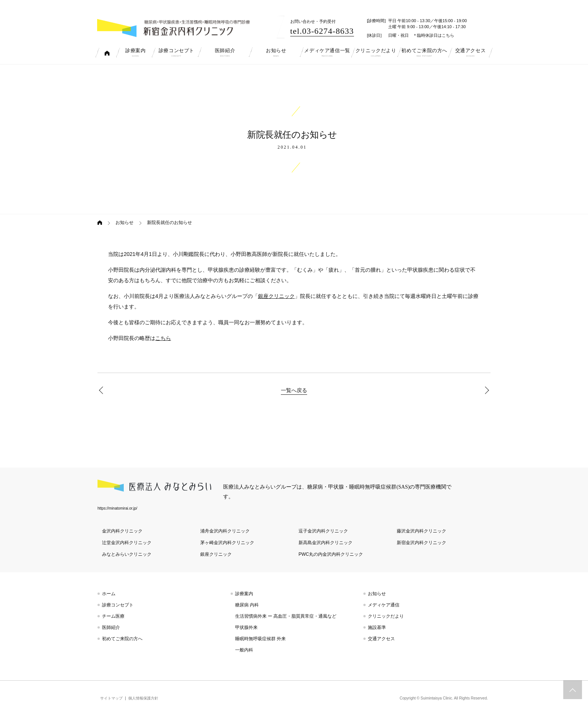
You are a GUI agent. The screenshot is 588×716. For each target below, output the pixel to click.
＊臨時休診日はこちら (433, 35)
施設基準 (377, 627)
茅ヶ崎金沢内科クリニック (227, 543)
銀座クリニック (276, 296)
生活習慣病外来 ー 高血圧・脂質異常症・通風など (286, 616)
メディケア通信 (384, 605)
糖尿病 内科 (247, 605)
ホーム (109, 594)
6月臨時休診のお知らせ (485, 390)
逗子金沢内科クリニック (323, 531)
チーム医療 (113, 616)
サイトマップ (111, 698)
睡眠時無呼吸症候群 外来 (260, 639)
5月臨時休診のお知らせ (103, 390)
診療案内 (244, 594)
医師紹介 (111, 627)
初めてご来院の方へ (122, 639)
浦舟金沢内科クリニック (225, 531)
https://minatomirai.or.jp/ (117, 508)
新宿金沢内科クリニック (421, 543)
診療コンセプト (118, 605)
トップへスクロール (573, 690)
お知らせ (124, 223)
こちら (163, 338)
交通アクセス (381, 639)
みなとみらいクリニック (127, 554)
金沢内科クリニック (122, 531)
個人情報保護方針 (143, 698)
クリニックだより (386, 616)
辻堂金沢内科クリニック (127, 543)
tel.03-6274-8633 (322, 31)
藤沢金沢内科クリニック (421, 531)
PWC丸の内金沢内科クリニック (331, 554)
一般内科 (244, 650)
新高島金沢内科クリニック (325, 543)
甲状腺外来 (246, 627)
